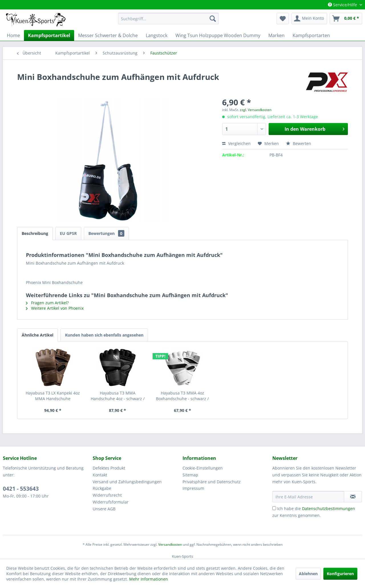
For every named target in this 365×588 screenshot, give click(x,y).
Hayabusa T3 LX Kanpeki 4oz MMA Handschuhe (53, 396)
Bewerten (299, 143)
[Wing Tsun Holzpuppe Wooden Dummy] (218, 35)
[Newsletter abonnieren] (353, 497)
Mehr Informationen (149, 579)
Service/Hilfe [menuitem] (343, 5)
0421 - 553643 (21, 489)
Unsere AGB (104, 509)
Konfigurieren (340, 574)
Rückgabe (102, 488)
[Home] (13, 35)
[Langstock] (157, 35)
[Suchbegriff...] (168, 19)
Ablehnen (308, 574)
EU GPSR (68, 233)
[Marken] (276, 35)
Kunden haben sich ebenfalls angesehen (104, 335)
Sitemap (190, 475)
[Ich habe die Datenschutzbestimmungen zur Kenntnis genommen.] (274, 508)
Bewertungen (106, 233)
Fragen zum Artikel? (47, 303)
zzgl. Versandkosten (256, 110)
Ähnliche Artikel (37, 335)
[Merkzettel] (283, 19)
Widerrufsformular (111, 502)
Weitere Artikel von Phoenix (55, 308)
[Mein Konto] (309, 19)
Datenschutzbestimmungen (328, 509)
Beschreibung (35, 233)
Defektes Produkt (109, 468)
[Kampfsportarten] (311, 35)
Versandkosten (170, 544)
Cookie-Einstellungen (203, 468)
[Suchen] (213, 19)
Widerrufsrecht (107, 495)
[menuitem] (168, 19)
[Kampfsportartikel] (49, 35)
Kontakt (100, 475)
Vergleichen (236, 143)
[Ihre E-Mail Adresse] (308, 497)
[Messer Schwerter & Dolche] (108, 35)
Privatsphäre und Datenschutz (212, 482)
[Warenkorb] (346, 19)
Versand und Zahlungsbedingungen (127, 482)
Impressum (193, 488)
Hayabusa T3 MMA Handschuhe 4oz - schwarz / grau (118, 396)
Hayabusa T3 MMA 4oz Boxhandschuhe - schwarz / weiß (182, 396)
